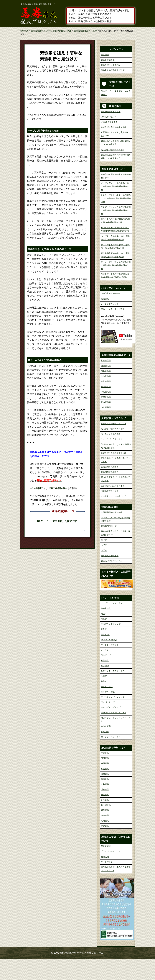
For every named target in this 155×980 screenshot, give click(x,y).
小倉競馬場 (106, 429)
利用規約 (105, 878)
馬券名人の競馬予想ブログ (113, 70)
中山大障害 (106, 748)
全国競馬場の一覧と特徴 (112, 534)
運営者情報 (106, 868)
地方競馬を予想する (110, 577)
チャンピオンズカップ (111, 729)
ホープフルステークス (111, 758)
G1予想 (104, 561)
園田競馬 (105, 832)
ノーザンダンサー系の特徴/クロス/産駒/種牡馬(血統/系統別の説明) (115, 187)
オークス (105, 671)
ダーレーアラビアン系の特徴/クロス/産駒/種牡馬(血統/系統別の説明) (116, 265)
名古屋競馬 (106, 826)
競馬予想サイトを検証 (111, 65)
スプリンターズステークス (113, 692)
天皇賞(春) (105, 656)
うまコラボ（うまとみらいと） (115, 460)
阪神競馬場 (106, 423)
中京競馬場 (106, 413)
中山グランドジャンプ (111, 645)
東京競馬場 (106, 403)
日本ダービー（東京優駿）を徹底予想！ (57, 521)
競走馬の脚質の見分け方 (112, 582)
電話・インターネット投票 (113, 309)
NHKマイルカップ (109, 661)
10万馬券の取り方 (109, 117)
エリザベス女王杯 (109, 713)
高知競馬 (105, 842)
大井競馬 (105, 806)
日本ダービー (107, 677)
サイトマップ (107, 883)
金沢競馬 (105, 816)
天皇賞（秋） (107, 708)
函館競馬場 (106, 387)
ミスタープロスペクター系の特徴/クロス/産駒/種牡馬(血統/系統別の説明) (116, 198)
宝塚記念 (105, 687)
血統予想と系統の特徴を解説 (114, 127)
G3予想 (104, 572)
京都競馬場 (106, 418)
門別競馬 (105, 780)
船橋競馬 (105, 800)
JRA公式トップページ (110, 293)
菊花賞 (104, 703)
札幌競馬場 (106, 382)
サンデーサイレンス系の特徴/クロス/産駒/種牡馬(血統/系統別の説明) (116, 210)
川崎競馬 (105, 811)
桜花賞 (104, 640)
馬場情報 (105, 299)
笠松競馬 (105, 821)
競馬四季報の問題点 (110, 493)
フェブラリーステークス (112, 625)
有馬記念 (105, 753)
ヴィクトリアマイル (110, 666)
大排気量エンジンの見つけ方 (114, 518)
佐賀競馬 (105, 847)
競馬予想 (105, 55)
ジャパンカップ (108, 723)
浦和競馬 (105, 795)
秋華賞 (104, 698)
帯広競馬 (105, 774)
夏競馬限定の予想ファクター (114, 445)
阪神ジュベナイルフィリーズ (114, 734)
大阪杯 (104, 635)
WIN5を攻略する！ (109, 122)
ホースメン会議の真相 (111, 455)
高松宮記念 (106, 630)
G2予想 (104, 567)
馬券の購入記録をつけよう (113, 507)
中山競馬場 (106, 398)
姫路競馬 (105, 837)
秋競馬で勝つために (110, 512)
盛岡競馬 (105, 785)
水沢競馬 (105, 790)
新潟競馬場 (106, 408)
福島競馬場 (106, 392)
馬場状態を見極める (110, 488)
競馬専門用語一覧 (109, 548)
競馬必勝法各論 (108, 60)
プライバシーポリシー (111, 873)
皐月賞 (104, 651)
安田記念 (105, 682)
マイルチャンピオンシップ (113, 718)
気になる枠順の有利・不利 (113, 150)
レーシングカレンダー (111, 304)
